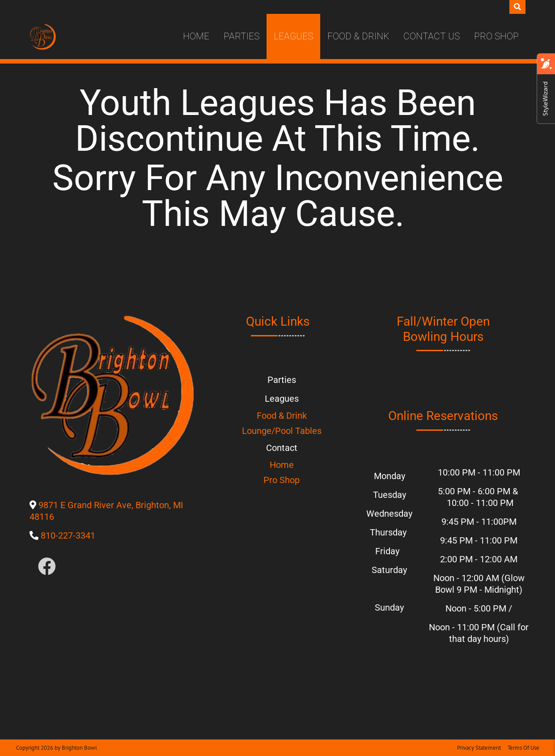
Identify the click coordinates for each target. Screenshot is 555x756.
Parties (241, 36)
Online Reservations (443, 416)
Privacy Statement (479, 748)
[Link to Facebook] (47, 567)
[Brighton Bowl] (43, 37)
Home (196, 36)
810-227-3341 (68, 535)
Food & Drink (358, 36)
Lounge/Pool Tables (282, 431)
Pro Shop (496, 36)
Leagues (293, 36)
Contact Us (432, 36)
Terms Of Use (523, 748)
